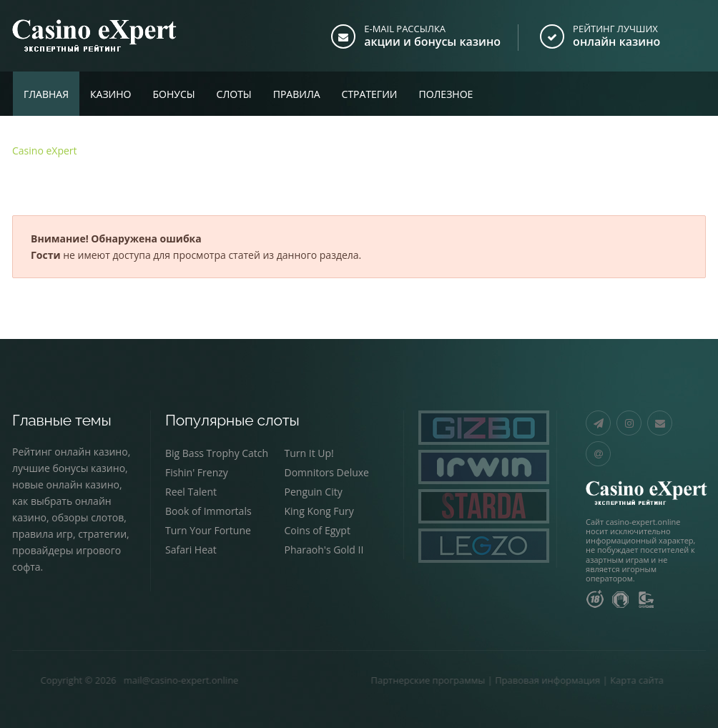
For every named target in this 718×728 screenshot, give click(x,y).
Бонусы (173, 94)
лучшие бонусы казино (69, 468)
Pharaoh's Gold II (324, 550)
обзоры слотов (88, 517)
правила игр (43, 534)
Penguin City (314, 492)
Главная (46, 94)
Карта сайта (600, 680)
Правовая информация (511, 680)
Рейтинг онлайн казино (70, 452)
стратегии (102, 534)
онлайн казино (616, 41)
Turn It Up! (309, 453)
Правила (297, 94)
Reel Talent (191, 492)
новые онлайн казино (66, 484)
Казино (110, 94)
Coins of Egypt (318, 530)
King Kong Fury (319, 511)
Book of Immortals (208, 511)
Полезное (446, 94)
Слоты (234, 94)
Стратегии (370, 94)
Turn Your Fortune (208, 530)
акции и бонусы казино (432, 41)
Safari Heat (191, 550)
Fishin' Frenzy (197, 472)
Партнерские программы (391, 680)
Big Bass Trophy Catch (217, 453)
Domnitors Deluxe (327, 472)
